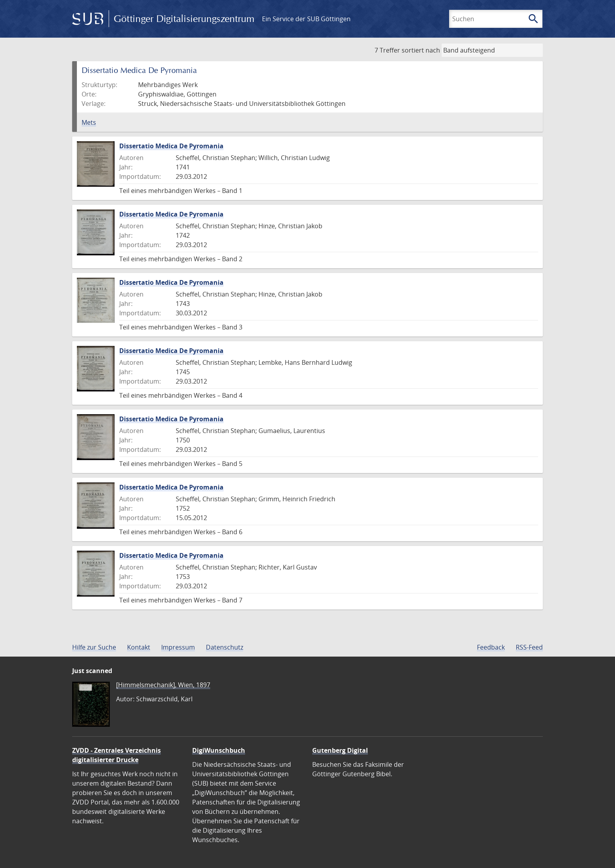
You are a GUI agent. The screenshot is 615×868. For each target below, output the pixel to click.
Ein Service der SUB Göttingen (306, 19)
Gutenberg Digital (340, 750)
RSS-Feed (529, 647)
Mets (89, 122)
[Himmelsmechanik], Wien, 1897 (163, 685)
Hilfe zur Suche (94, 647)
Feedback (491, 647)
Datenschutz (225, 647)
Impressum (178, 647)
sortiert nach (421, 50)
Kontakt (139, 647)
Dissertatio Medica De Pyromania (171, 146)
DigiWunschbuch (219, 750)
